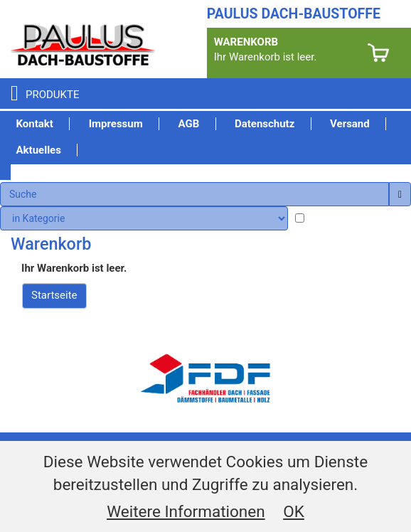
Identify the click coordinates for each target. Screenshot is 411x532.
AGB (188, 124)
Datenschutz (265, 124)
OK (294, 511)
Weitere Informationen (186, 511)
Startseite (54, 295)
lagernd (330, 219)
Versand (350, 124)
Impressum (116, 124)
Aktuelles (39, 150)
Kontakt (35, 124)
